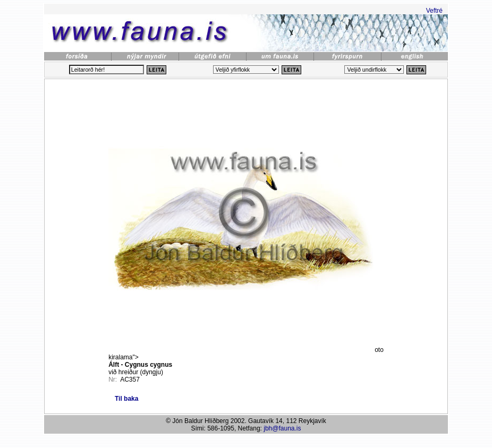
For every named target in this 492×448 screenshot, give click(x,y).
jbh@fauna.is (282, 428)
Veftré (434, 11)
